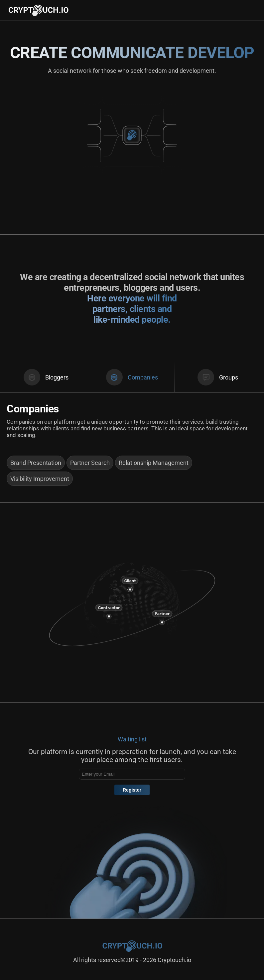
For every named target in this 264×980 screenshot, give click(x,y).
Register (132, 790)
